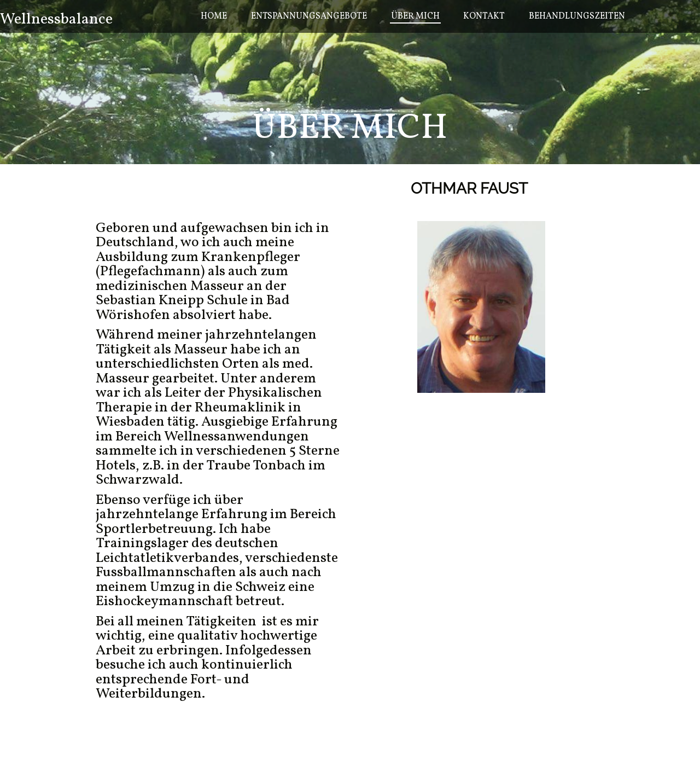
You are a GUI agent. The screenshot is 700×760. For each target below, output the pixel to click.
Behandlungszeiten (577, 16)
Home (214, 16)
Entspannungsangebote (309, 16)
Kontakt (484, 16)
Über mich (415, 16)
